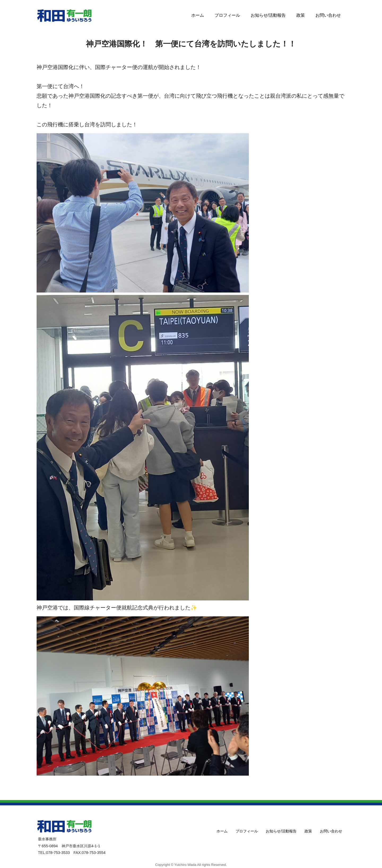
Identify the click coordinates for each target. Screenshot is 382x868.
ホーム (198, 15)
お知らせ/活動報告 (268, 15)
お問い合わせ (328, 15)
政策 (301, 15)
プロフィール (227, 15)
